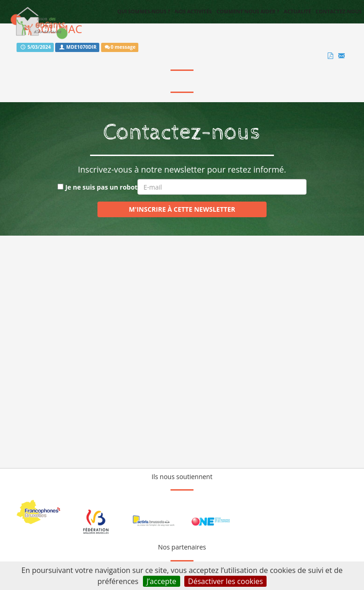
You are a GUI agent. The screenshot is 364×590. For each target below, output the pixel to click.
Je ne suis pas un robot (97, 187)
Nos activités (193, 11)
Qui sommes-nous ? (144, 11)
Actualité (298, 11)
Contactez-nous (339, 11)
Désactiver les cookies (225, 581)
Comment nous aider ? (248, 11)
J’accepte (162, 581)
